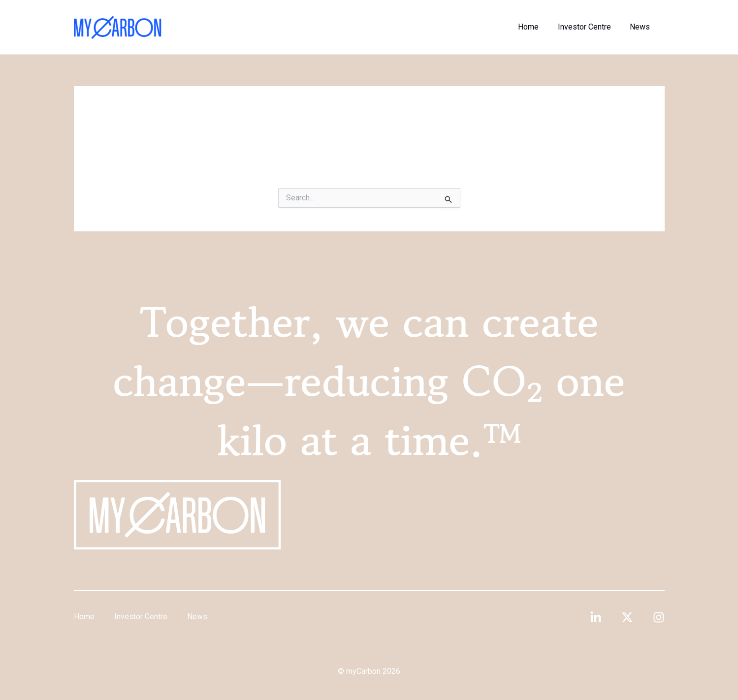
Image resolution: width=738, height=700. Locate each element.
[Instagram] (659, 617)
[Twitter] (627, 617)
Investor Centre (589, 27)
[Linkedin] (596, 617)
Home (537, 27)
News (642, 27)
